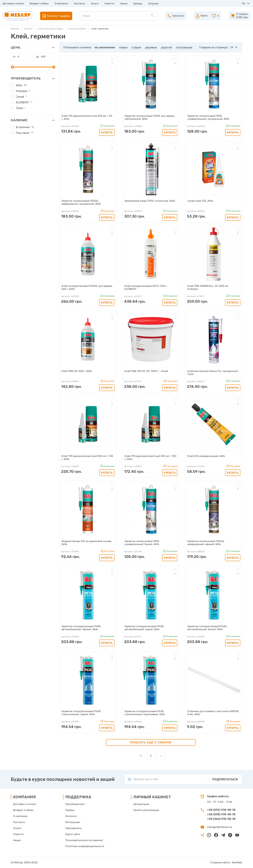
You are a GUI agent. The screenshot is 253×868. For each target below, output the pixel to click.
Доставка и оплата (13, 4)
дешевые (151, 47)
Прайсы (70, 810)
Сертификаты (74, 828)
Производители (75, 804)
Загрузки (153, 4)
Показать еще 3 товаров (151, 742)
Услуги (95, 4)
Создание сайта (220, 862)
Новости (109, 4)
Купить (107, 132)
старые (136, 47)
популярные (184, 47)
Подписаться (225, 779)
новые (123, 47)
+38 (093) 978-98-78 (221, 810)
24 (232, 47)
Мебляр (15, 29)
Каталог (28, 29)
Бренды (138, 4)
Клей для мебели (77, 29)
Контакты (79, 4)
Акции (124, 4)
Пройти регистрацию (146, 810)
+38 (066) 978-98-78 (221, 819)
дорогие (166, 47)
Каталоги (71, 816)
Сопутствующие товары (50, 29)
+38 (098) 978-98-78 (221, 814)
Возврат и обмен (39, 4)
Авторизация (141, 804)
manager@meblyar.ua (219, 827)
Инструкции (73, 822)
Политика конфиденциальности (85, 846)
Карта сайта (73, 834)
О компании (61, 4)
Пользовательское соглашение (84, 840)
